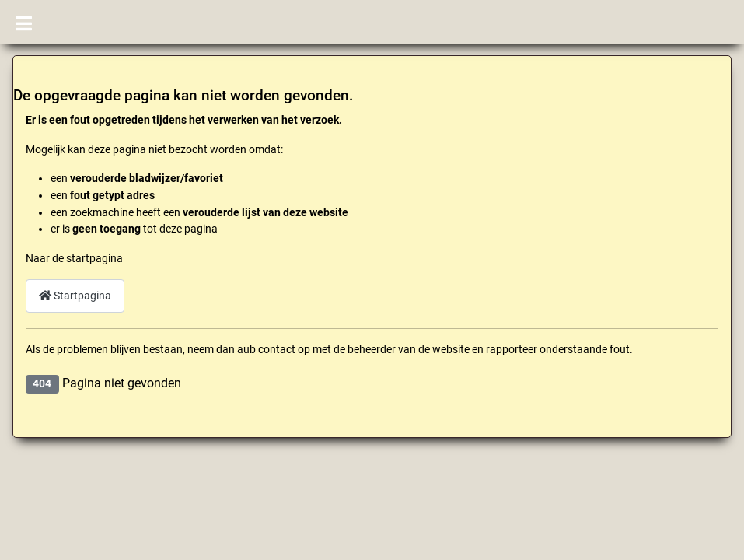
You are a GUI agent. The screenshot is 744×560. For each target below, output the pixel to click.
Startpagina (75, 296)
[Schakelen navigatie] (24, 22)
